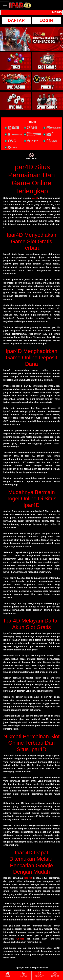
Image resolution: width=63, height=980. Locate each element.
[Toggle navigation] (5, 5)
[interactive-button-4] (47, 81)
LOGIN (46, 20)
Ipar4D (35, 198)
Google (20, 939)
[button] (6, 39)
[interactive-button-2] (47, 61)
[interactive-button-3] (16, 81)
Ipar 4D (28, 878)
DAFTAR (16, 20)
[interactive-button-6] (47, 101)
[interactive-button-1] (16, 61)
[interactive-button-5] (16, 101)
